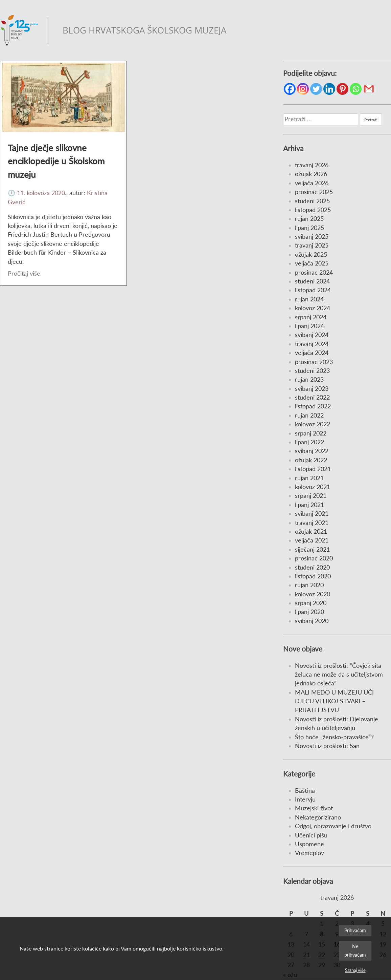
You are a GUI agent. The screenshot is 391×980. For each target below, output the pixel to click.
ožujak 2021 (311, 531)
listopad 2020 (313, 576)
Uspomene (309, 844)
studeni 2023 (312, 371)
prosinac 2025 (314, 192)
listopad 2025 (313, 210)
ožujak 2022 (311, 460)
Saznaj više (355, 970)
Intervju (305, 799)
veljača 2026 (312, 183)
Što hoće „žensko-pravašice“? (334, 737)
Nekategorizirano (318, 817)
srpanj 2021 (311, 496)
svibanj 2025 (312, 237)
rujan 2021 (309, 478)
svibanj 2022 (312, 451)
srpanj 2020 (311, 603)
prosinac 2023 (314, 362)
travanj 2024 (312, 344)
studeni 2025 (312, 201)
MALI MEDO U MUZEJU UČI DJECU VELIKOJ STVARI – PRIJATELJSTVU (334, 701)
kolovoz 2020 (313, 594)
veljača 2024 (312, 353)
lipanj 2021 (309, 505)
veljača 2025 (312, 263)
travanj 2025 (312, 245)
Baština (305, 791)
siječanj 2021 (312, 549)
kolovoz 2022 (313, 424)
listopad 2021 (313, 469)
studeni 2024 (312, 281)
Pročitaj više (24, 273)
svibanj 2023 (312, 389)
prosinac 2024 (314, 272)
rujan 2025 (309, 219)
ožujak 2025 (311, 254)
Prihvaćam (355, 930)
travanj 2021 (312, 523)
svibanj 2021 (312, 514)
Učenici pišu (311, 835)
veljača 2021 (312, 540)
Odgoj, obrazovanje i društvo (333, 826)
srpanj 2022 (311, 433)
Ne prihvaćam (355, 950)
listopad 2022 (313, 406)
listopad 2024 (313, 290)
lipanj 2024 (309, 326)
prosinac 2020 (314, 558)
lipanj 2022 (309, 442)
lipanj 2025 (309, 228)
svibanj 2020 (312, 621)
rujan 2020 (309, 585)
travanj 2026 (312, 165)
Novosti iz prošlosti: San (327, 746)
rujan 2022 (309, 415)
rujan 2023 (309, 379)
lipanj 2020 (309, 612)
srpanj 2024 (311, 317)
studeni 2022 (312, 397)
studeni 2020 (312, 567)
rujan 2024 (309, 299)
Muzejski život (314, 808)
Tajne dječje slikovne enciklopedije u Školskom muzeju (56, 161)
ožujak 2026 (311, 174)
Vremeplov (309, 853)
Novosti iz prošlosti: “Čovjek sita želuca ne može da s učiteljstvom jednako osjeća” (339, 675)
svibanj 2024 (312, 335)
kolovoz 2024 (313, 308)
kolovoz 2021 (313, 487)
